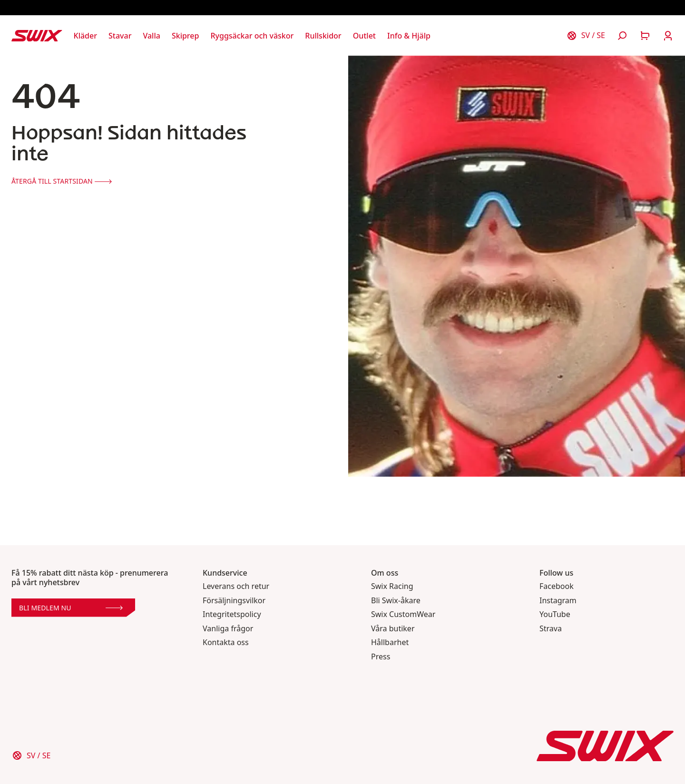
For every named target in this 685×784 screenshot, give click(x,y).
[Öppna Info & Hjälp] (409, 36)
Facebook (557, 586)
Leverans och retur (236, 586)
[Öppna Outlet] (364, 36)
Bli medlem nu (71, 608)
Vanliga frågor (228, 629)
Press (381, 657)
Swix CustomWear (403, 614)
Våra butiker (393, 629)
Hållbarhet (390, 642)
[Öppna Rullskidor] (323, 36)
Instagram (558, 601)
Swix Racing (392, 586)
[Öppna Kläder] (85, 36)
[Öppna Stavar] (120, 36)
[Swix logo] (37, 36)
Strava (551, 629)
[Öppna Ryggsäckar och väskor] (252, 36)
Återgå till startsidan (62, 181)
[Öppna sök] (622, 36)
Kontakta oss (226, 642)
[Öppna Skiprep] (186, 36)
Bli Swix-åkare (396, 601)
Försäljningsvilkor (234, 601)
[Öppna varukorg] (645, 36)
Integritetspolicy (232, 614)
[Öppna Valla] (151, 36)
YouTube (555, 614)
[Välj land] (586, 36)
